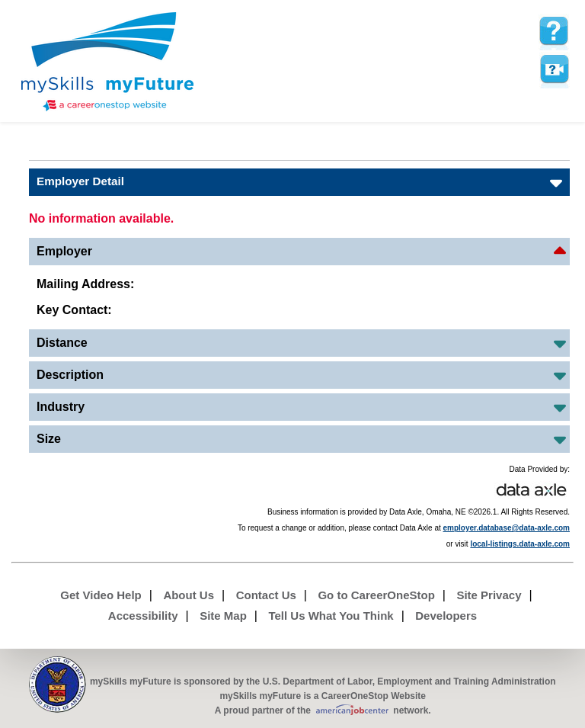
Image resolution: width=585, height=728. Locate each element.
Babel (39, 149)
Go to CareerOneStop (376, 595)
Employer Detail (80, 181)
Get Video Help (101, 595)
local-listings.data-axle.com (520, 544)
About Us (189, 595)
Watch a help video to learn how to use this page (554, 69)
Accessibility (143, 616)
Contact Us (266, 595)
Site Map (223, 616)
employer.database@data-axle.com (507, 528)
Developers (446, 616)
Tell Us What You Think (331, 616)
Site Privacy (489, 595)
